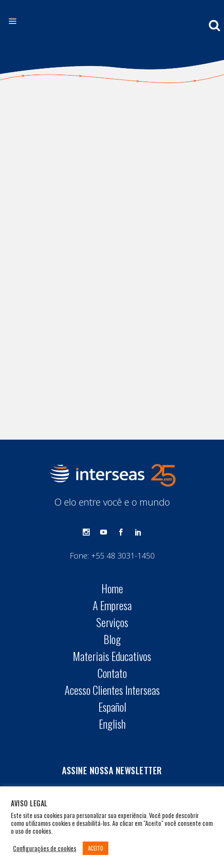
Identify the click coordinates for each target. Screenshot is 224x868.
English (112, 635)
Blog (112, 551)
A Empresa (112, 517)
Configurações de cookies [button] (45, 848)
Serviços (112, 534)
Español (112, 618)
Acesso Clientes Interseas (112, 602)
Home (112, 500)
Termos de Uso (139, 764)
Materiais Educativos (112, 568)
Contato (112, 585)
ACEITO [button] (96, 848)
